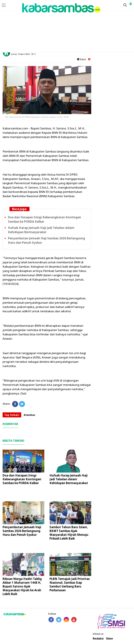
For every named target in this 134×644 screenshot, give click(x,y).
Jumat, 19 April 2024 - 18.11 (23, 54)
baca (81, 59)
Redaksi (98, 639)
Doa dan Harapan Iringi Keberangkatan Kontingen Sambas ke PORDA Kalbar (22, 479)
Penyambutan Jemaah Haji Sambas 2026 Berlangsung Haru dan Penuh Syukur (22, 531)
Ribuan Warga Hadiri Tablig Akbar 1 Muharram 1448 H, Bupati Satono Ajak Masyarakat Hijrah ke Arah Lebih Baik (22, 586)
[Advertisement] (67, 26)
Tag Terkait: (12, 415)
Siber (110, 639)
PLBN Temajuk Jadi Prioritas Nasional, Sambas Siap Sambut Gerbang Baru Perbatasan (70, 584)
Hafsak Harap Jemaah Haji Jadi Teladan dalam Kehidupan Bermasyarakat (41, 230)
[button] (131, 2)
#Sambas (29, 415)
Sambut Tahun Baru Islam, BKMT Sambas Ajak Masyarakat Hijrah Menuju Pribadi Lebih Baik (69, 533)
